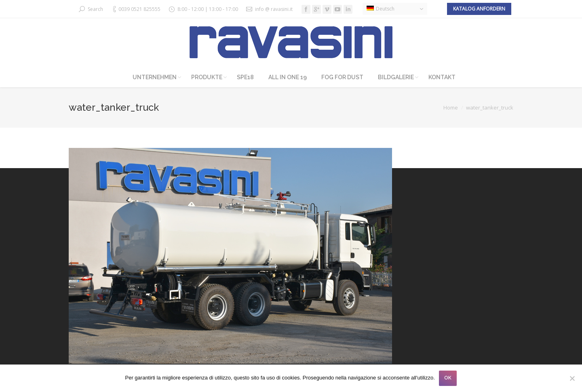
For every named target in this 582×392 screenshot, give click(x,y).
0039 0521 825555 (139, 9)
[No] (572, 378)
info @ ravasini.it (274, 9)
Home (451, 107)
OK (448, 378)
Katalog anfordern (479, 9)
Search (95, 9)
